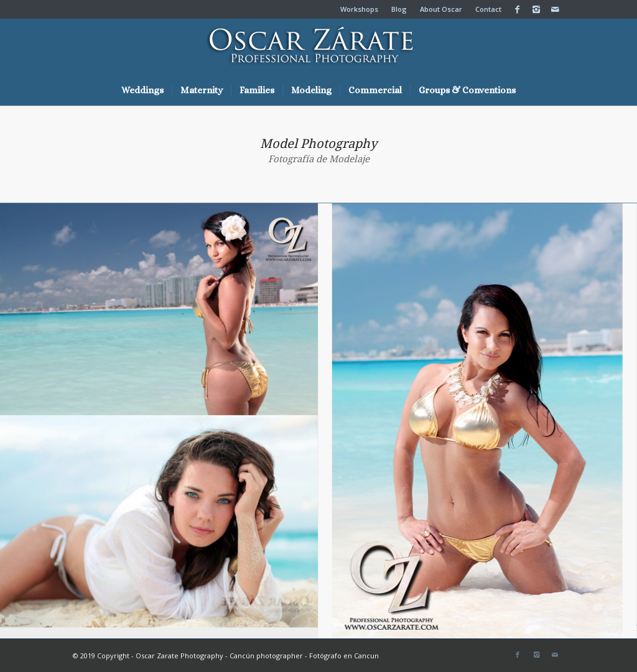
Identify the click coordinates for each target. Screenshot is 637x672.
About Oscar (441, 9)
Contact (488, 9)
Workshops (359, 9)
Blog (399, 9)
